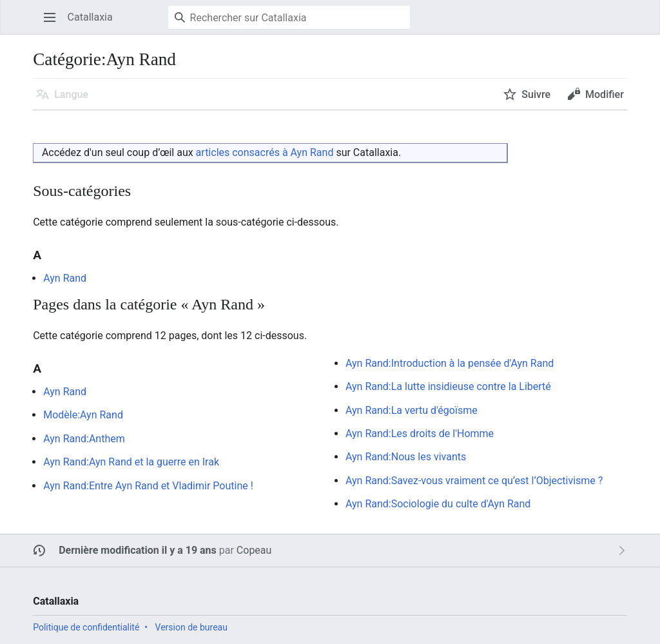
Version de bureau (191, 627)
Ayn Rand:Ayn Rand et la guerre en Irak (131, 462)
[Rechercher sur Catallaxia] (289, 17)
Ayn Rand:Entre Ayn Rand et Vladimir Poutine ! (148, 486)
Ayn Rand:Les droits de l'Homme (420, 434)
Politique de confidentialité (86, 627)
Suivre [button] (536, 94)
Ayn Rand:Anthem (84, 439)
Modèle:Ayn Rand (83, 415)
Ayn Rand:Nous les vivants (406, 457)
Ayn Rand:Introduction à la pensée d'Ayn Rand (450, 363)
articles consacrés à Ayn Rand (265, 152)
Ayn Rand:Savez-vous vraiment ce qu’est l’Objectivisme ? (474, 481)
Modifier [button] (605, 94)
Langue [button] (71, 94)
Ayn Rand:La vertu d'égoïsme (412, 410)
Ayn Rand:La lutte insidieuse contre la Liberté (448, 386)
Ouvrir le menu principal (54, 24)
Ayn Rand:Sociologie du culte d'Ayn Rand (438, 504)
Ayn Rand (65, 278)
